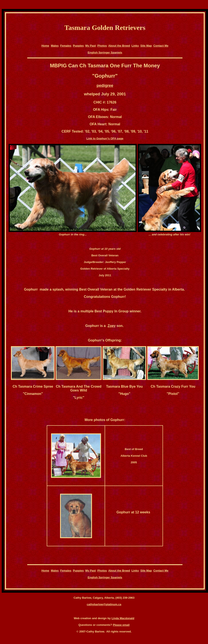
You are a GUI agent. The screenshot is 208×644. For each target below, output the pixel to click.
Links (135, 46)
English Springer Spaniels (105, 52)
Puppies (78, 46)
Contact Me (161, 46)
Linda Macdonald (123, 618)
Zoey (112, 326)
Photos (102, 46)
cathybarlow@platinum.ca (104, 604)
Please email (121, 625)
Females (66, 46)
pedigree (105, 85)
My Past (91, 46)
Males (55, 46)
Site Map (146, 46)
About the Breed (119, 46)
